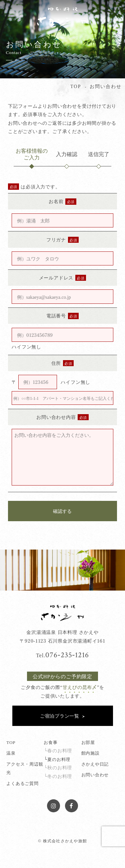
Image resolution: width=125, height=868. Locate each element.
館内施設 (90, 753)
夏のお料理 (59, 759)
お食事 (50, 742)
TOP (11, 742)
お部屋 (88, 742)
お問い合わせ (95, 774)
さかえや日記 (95, 764)
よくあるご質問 (22, 783)
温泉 (11, 753)
